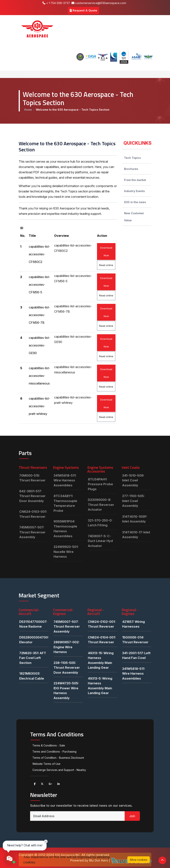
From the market (135, 180)
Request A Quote (83, 10)
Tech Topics (132, 158)
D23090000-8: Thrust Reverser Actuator (101, 505)
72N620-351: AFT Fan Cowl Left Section (33, 658)
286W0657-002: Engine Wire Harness (66, 647)
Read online (106, 265)
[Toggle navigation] (24, 74)
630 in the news (135, 202)
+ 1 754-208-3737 (56, 3)
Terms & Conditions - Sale (49, 745)
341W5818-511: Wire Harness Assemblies (65, 480)
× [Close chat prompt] (46, 841)
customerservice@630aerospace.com (99, 3)
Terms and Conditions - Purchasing (54, 752)
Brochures (131, 169)
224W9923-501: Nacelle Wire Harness (66, 552)
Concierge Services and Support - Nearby (59, 770)
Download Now (106, 251)
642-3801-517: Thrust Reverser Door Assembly (32, 496)
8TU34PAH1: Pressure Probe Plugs (100, 484)
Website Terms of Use (46, 764)
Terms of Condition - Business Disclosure (58, 758)
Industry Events (134, 191)
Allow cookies (139, 860)
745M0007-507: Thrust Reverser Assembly (32, 532)
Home (28, 110)
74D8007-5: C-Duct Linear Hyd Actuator (100, 541)
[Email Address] (77, 816)
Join (132, 816)
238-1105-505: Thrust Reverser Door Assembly (67, 668)
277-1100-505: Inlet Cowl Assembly (133, 501)
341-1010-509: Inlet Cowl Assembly (133, 480)
